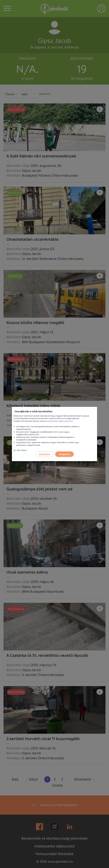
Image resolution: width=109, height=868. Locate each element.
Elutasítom (45, 454)
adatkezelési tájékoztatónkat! (60, 421)
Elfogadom (65, 454)
